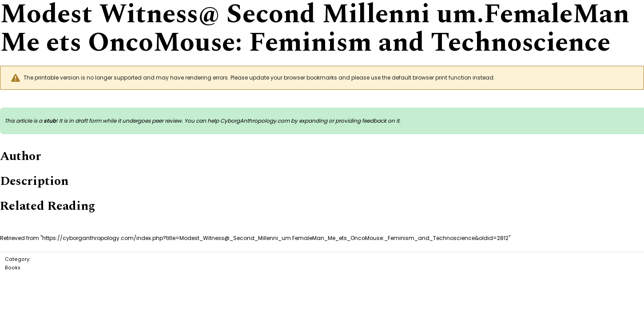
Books (13, 268)
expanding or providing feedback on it (349, 121)
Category (17, 259)
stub (50, 121)
